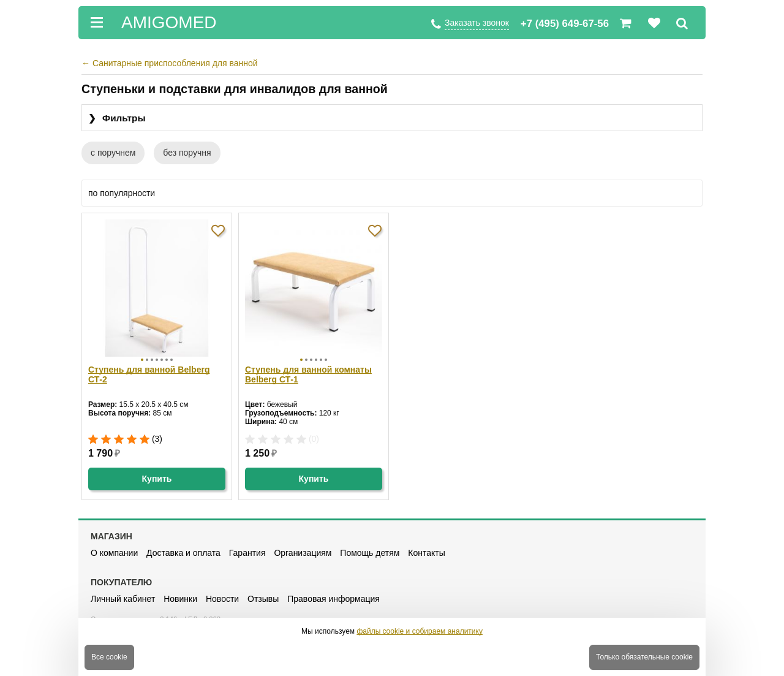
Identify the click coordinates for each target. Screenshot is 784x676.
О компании (114, 553)
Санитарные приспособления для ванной (170, 63)
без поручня (187, 153)
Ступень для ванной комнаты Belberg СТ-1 (308, 374)
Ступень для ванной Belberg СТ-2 (149, 374)
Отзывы (263, 599)
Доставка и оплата (183, 553)
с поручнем (113, 153)
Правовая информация (334, 599)
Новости (222, 599)
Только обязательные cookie (644, 657)
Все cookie (109, 657)
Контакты (426, 553)
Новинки (180, 599)
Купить (157, 479)
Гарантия (247, 553)
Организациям (303, 553)
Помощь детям (370, 553)
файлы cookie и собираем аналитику (420, 631)
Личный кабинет (123, 599)
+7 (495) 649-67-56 (565, 24)
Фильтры (117, 119)
